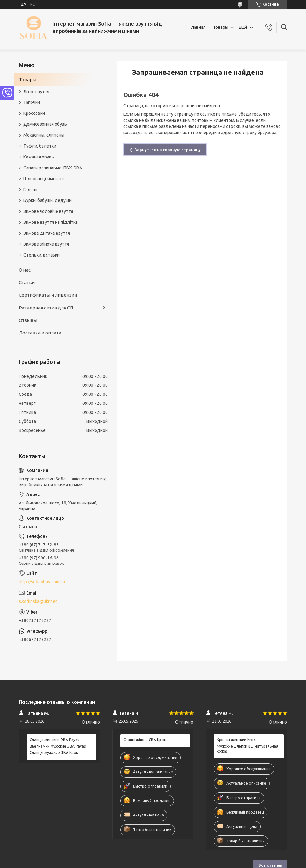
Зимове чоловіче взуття (48, 211)
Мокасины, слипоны (44, 135)
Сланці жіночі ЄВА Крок (145, 740)
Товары (221, 27)
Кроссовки (34, 113)
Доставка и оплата (40, 333)
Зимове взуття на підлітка (51, 222)
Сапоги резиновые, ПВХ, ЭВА (53, 168)
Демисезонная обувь (45, 124)
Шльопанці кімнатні (44, 179)
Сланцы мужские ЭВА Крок (54, 753)
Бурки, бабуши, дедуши (47, 200)
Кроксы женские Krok (236, 740)
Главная (197, 27)
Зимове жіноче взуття (46, 244)
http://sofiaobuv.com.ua (42, 582)
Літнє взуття (36, 92)
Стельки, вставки (42, 255)
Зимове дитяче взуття (47, 233)
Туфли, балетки (40, 146)
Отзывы (28, 320)
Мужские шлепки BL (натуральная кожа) (247, 749)
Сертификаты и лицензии (48, 295)
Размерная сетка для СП (46, 308)
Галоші (30, 190)
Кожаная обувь (39, 157)
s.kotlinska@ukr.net (38, 601)
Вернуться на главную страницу (168, 150)
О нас (25, 270)
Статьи (27, 282)
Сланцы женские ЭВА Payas (54, 740)
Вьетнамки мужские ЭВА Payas (58, 746)
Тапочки (32, 102)
